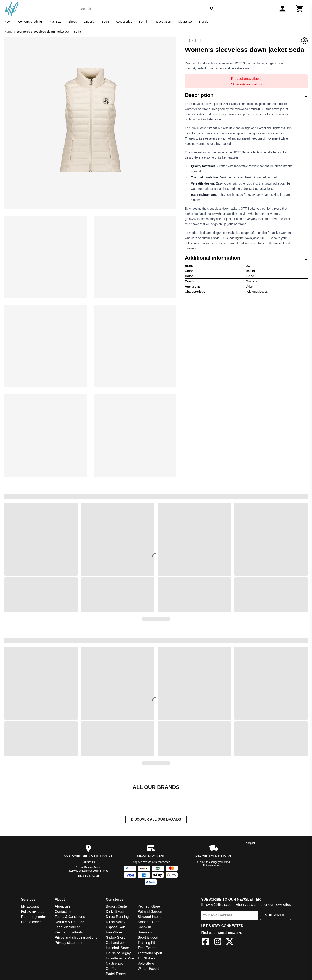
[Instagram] (218, 943)
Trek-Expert (147, 948)
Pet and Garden (150, 912)
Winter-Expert (148, 969)
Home (8, 32)
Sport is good (148, 938)
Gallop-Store (115, 938)
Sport (105, 22)
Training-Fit (146, 943)
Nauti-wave (114, 964)
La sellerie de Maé (120, 959)
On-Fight (112, 969)
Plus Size (55, 22)
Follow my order (33, 912)
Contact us (88, 863)
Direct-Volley (115, 922)
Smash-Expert (149, 922)
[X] (230, 943)
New (7, 22)
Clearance (185, 22)
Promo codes (31, 922)
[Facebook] (205, 943)
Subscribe (275, 916)
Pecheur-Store (149, 907)
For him (144, 22)
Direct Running (117, 917)
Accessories (124, 22)
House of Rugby (118, 953)
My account (30, 907)
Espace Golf (115, 928)
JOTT (246, 41)
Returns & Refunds (69, 922)
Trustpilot (250, 843)
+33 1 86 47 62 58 (88, 876)
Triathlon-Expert (150, 953)
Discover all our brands (156, 820)
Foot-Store (114, 933)
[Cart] (300, 9)
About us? (63, 907)
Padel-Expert (116, 974)
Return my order (34, 917)
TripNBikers (147, 959)
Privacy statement (69, 943)
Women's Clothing (30, 22)
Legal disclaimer (67, 928)
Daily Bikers (115, 912)
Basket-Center (117, 907)
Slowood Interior (150, 917)
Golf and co (115, 943)
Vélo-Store (146, 964)
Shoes (73, 22)
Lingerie (89, 22)
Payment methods (69, 933)
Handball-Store (117, 948)
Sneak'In (144, 928)
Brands (203, 22)
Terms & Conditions (70, 917)
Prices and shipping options (76, 938)
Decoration (164, 22)
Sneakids (145, 933)
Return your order (213, 866)
